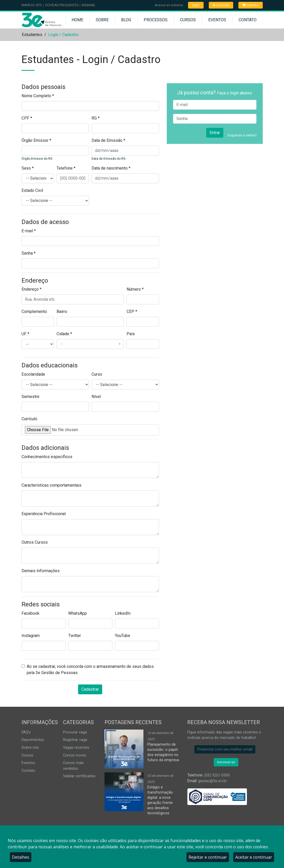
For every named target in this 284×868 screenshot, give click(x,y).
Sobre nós (30, 748)
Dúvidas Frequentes (62, 5)
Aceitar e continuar (254, 857)
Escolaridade (33, 374)
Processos (156, 20)
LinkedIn (123, 613)
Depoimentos (33, 740)
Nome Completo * (38, 96)
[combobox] (90, 344)
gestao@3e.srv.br (213, 781)
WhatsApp (78, 613)
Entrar (215, 133)
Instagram (31, 636)
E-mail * (29, 231)
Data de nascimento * (111, 168)
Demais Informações (41, 571)
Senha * (29, 253)
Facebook (30, 613)
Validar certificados (79, 776)
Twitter (75, 636)
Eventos (217, 20)
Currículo (221, 5)
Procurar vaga (75, 732)
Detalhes (21, 857)
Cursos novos (75, 755)
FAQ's (26, 732)
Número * (135, 289)
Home (77, 20)
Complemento (34, 311)
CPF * (27, 118)
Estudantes (32, 35)
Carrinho (251, 5)
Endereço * (32, 289)
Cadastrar (90, 689)
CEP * (132, 311)
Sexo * (28, 168)
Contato (248, 20)
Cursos (188, 20)
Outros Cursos (35, 542)
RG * (96, 118)
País (131, 334)
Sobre (102, 20)
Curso (97, 374)
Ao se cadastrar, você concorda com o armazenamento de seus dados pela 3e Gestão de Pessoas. (90, 670)
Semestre (30, 397)
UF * (25, 334)
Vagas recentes (76, 748)
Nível (96, 397)
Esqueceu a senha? (242, 135)
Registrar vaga (75, 740)
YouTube (123, 636)
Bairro (62, 311)
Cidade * (64, 334)
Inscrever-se (226, 762)
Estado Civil (32, 190)
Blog (126, 20)
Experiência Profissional (44, 514)
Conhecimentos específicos (47, 457)
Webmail (89, 5)
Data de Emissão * (108, 140)
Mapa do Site (32, 5)
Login (196, 5)
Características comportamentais (51, 485)
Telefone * (66, 168)
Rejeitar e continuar (208, 857)
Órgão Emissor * (36, 140)
